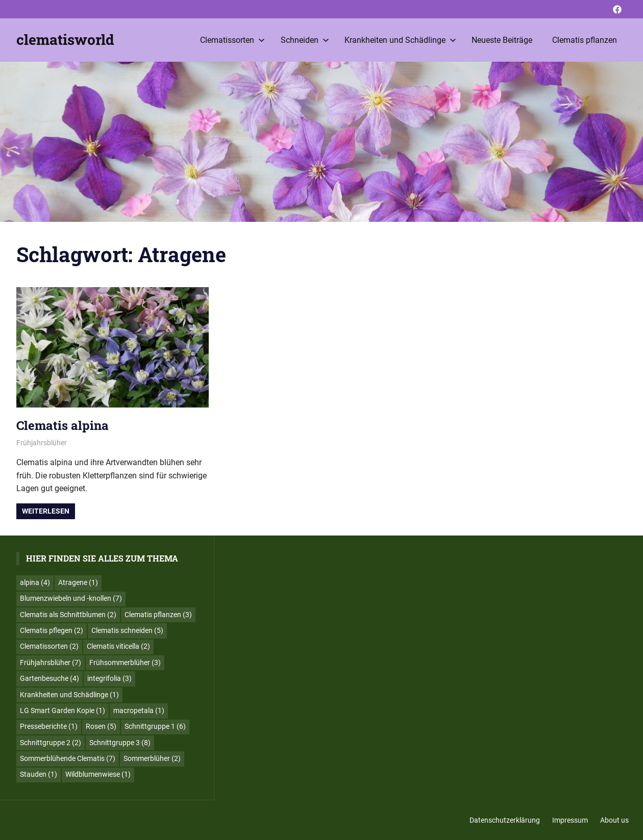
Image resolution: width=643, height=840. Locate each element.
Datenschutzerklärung (505, 820)
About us (614, 820)
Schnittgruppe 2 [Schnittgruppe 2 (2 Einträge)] (51, 743)
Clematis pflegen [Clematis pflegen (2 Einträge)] (52, 630)
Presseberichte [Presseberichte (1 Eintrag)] (49, 726)
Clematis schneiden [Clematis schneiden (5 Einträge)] (127, 630)
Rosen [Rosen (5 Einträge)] (101, 726)
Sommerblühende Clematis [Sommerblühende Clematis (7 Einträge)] (68, 758)
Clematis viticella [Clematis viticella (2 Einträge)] (118, 646)
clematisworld (65, 40)
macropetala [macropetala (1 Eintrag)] (139, 710)
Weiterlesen (46, 511)
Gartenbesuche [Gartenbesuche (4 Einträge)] (50, 678)
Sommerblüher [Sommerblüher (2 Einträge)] (152, 758)
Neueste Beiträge (502, 40)
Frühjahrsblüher (42, 443)
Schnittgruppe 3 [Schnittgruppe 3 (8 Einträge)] (120, 743)
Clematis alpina (63, 425)
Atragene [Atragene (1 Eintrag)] (78, 582)
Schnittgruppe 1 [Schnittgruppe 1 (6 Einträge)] (155, 726)
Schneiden (305, 40)
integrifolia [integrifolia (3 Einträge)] (109, 678)
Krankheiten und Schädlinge (400, 40)
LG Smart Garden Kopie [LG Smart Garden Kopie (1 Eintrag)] (63, 710)
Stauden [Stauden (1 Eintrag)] (39, 774)
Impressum (570, 820)
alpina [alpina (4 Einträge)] (35, 582)
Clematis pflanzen (585, 40)
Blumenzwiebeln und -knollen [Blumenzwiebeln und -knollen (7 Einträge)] (71, 598)
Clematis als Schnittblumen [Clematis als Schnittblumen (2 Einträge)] (68, 615)
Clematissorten (232, 40)
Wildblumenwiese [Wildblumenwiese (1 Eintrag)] (98, 774)
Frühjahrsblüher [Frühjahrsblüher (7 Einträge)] (51, 663)
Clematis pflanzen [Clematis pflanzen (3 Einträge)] (158, 615)
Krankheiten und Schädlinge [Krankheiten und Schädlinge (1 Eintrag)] (69, 695)
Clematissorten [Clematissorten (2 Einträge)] (49, 646)
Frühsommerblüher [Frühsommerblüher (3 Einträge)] (125, 663)
